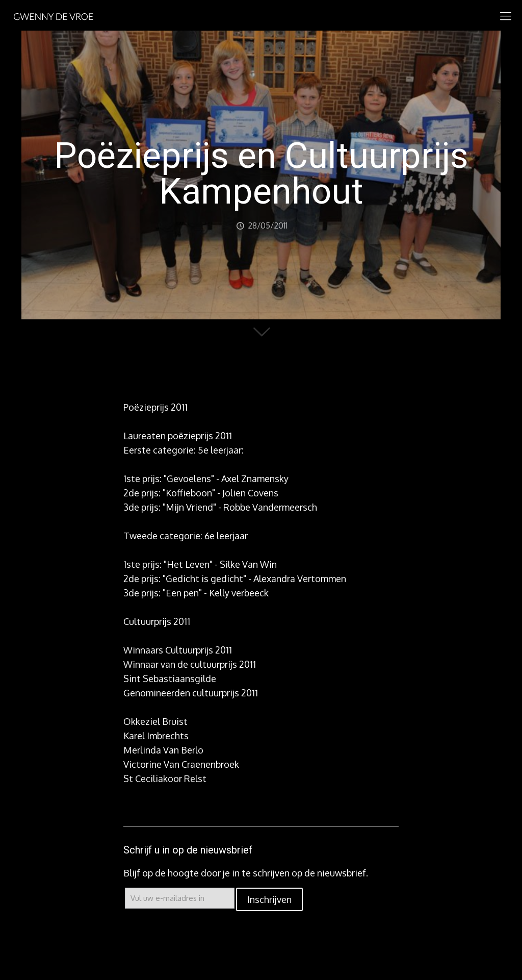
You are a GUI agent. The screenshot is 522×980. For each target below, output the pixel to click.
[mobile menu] (506, 15)
